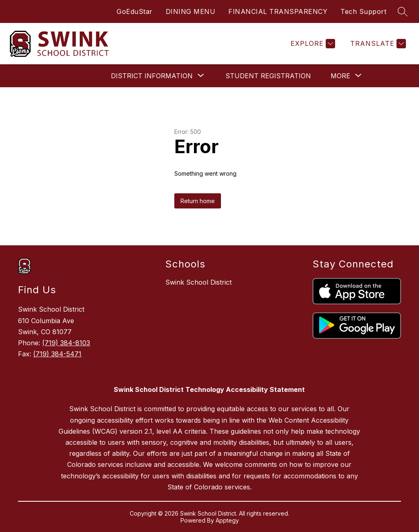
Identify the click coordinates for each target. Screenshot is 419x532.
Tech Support (363, 11)
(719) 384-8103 (66, 343)
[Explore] (312, 44)
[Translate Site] (377, 44)
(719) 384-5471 (57, 354)
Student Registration (268, 76)
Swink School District (198, 282)
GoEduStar (135, 11)
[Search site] (403, 11)
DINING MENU (191, 11)
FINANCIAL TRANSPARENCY (278, 11)
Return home (198, 201)
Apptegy (227, 520)
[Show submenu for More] (340, 76)
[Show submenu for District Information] (152, 76)
